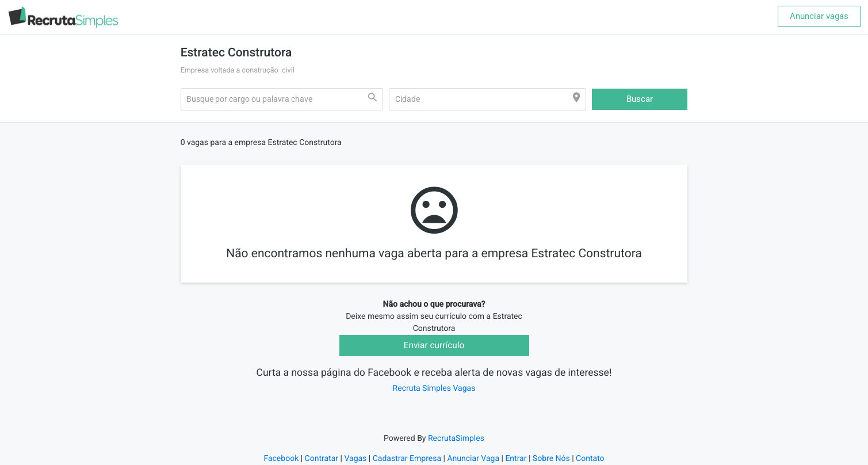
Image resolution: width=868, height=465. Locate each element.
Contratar (322, 459)
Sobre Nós (551, 459)
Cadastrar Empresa (407, 459)
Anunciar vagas (819, 16)
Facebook (281, 459)
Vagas (355, 459)
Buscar (640, 99)
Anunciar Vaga (473, 459)
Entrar (516, 459)
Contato (590, 459)
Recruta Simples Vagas (434, 388)
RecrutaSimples (456, 439)
